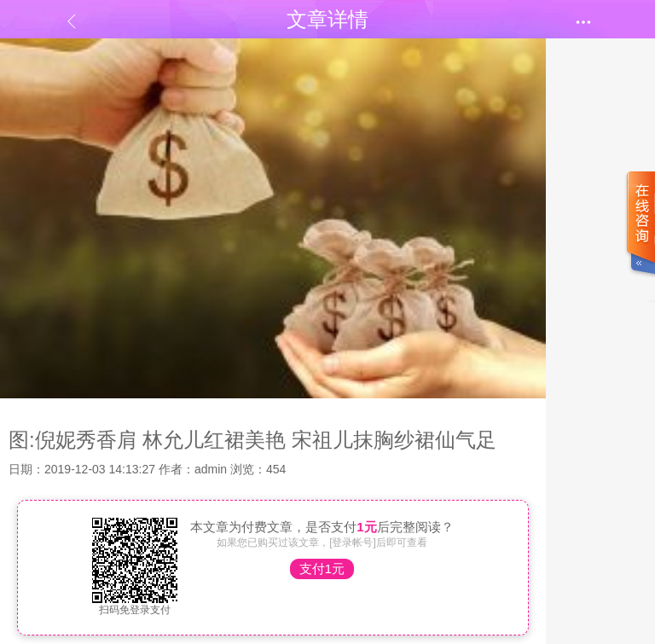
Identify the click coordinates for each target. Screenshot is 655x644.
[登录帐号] (353, 542)
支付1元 (322, 569)
